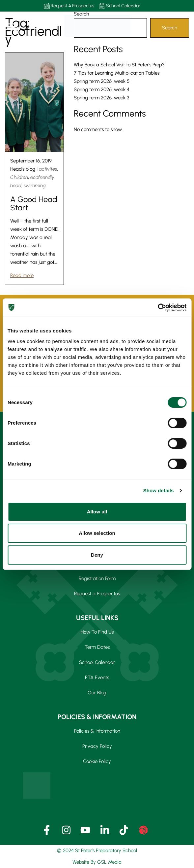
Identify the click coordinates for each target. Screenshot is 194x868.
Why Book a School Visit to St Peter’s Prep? (119, 65)
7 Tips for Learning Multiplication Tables (117, 73)
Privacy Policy (97, 746)
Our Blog (97, 693)
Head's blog (23, 169)
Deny (97, 555)
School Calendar (120, 6)
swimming (35, 186)
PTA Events (97, 677)
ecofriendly (42, 177)
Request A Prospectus (69, 6)
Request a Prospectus (97, 594)
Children (19, 177)
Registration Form (97, 578)
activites (48, 169)
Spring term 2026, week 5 (102, 81)
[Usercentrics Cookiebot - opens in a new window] (158, 308)
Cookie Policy (97, 761)
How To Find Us (97, 632)
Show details (159, 490)
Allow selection (97, 533)
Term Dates (97, 647)
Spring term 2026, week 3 (101, 98)
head (16, 186)
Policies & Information (97, 731)
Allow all (97, 512)
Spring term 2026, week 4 (102, 89)
